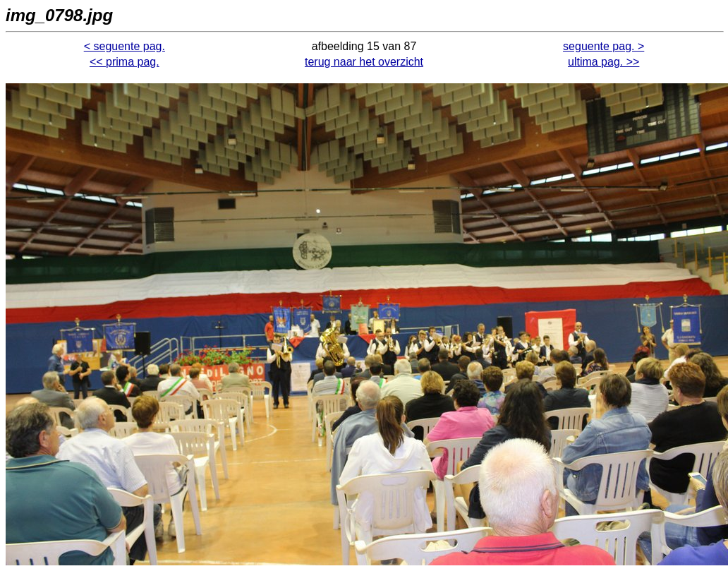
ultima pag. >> (603, 62)
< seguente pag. (125, 46)
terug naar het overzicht (364, 62)
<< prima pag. (125, 62)
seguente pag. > (603, 46)
